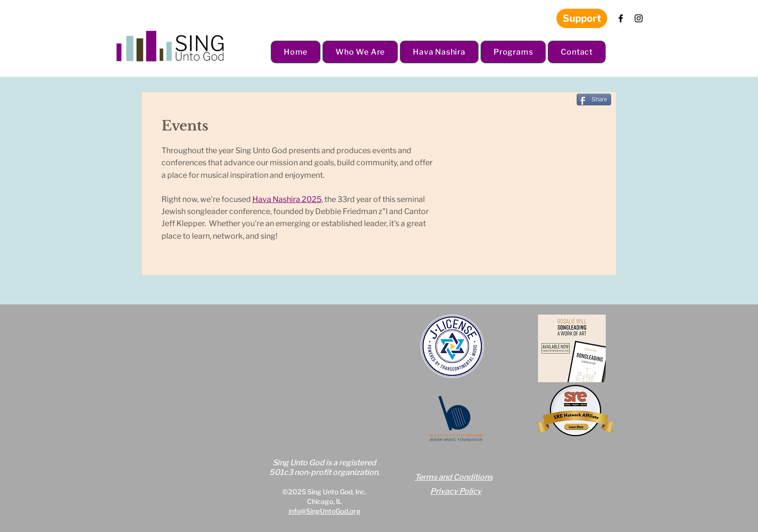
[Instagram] (639, 18)
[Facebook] (621, 18)
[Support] (582, 18)
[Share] (594, 100)
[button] (360, 52)
